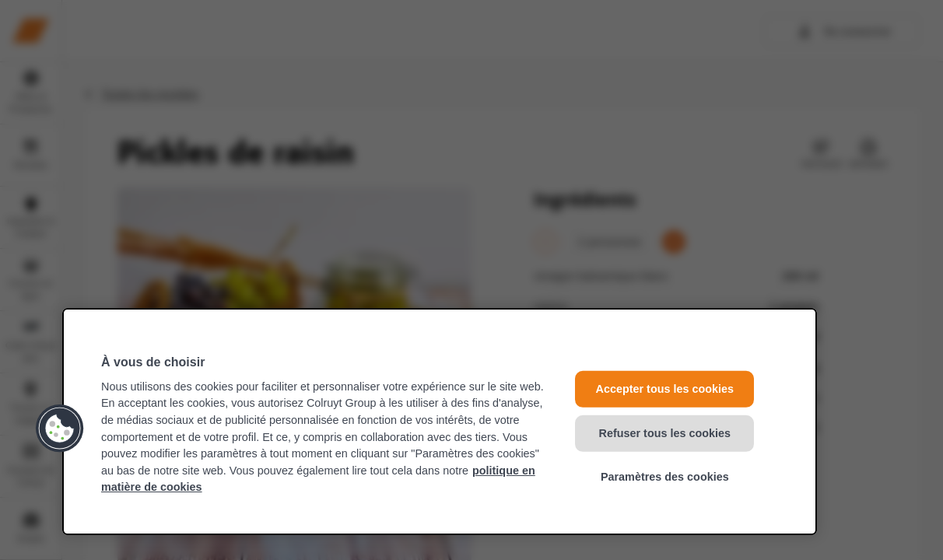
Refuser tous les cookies (665, 432)
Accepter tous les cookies (665, 389)
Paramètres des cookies (665, 477)
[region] (440, 422)
